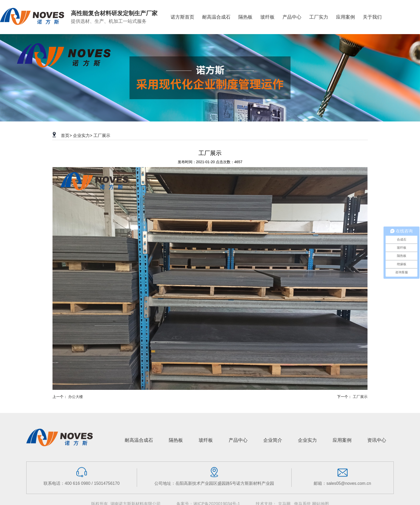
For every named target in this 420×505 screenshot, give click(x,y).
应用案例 (342, 440)
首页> (66, 135)
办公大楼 (76, 397)
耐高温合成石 (139, 440)
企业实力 (307, 440)
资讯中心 (377, 440)
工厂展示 (102, 135)
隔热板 (176, 440)
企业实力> (83, 135)
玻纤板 (206, 440)
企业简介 (273, 440)
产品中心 (238, 440)
